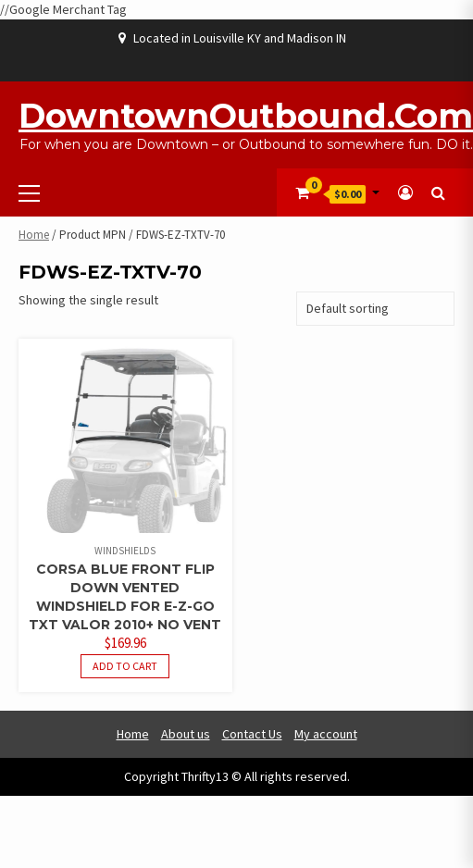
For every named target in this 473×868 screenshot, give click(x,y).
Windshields (125, 551)
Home (34, 235)
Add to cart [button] (125, 666)
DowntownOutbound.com (246, 116)
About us (186, 734)
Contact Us (252, 734)
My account (326, 734)
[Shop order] (375, 309)
